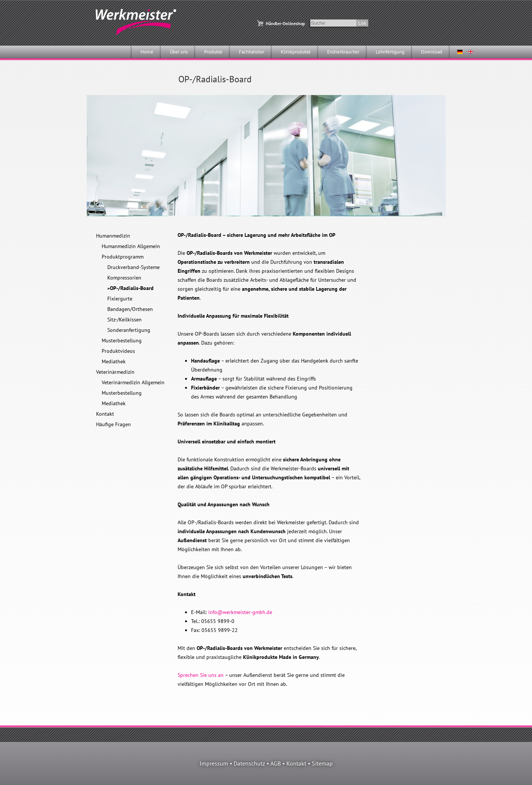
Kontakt (105, 414)
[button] (16, 769)
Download (432, 52)
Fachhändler (252, 52)
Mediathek (114, 361)
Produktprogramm (123, 257)
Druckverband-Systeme (133, 267)
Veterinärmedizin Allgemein (133, 382)
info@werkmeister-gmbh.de (240, 612)
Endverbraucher (343, 52)
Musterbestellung (122, 340)
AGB (276, 763)
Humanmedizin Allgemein (131, 246)
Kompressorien (124, 278)
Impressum (214, 763)
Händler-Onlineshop (285, 23)
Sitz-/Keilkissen (124, 320)
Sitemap (322, 763)
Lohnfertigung (390, 52)
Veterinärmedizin (115, 372)
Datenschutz (249, 763)
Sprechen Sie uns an (201, 675)
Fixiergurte (120, 299)
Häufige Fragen (113, 424)
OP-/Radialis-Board (132, 288)
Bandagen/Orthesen (130, 309)
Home (147, 52)
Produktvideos (118, 351)
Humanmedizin (113, 236)
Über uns (179, 52)
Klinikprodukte (296, 52)
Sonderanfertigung (129, 330)
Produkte (213, 52)
